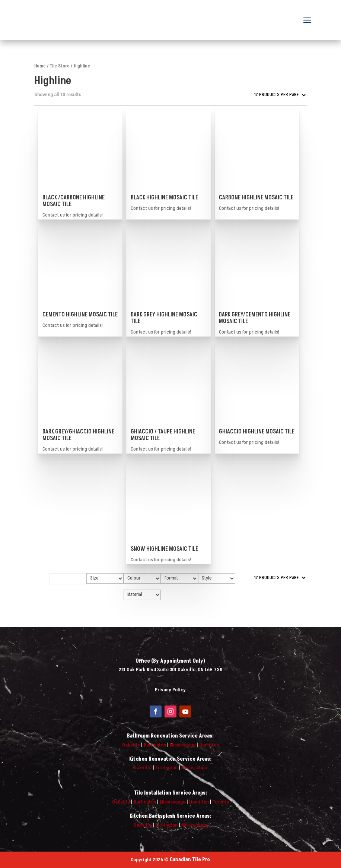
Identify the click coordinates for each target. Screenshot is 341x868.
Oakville (131, 745)
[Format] (179, 578)
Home (40, 66)
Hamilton (209, 745)
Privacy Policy (170, 690)
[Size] (105, 578)
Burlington (155, 745)
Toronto (221, 802)
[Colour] (142, 578)
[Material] (142, 595)
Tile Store (60, 66)
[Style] (217, 578)
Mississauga (183, 745)
